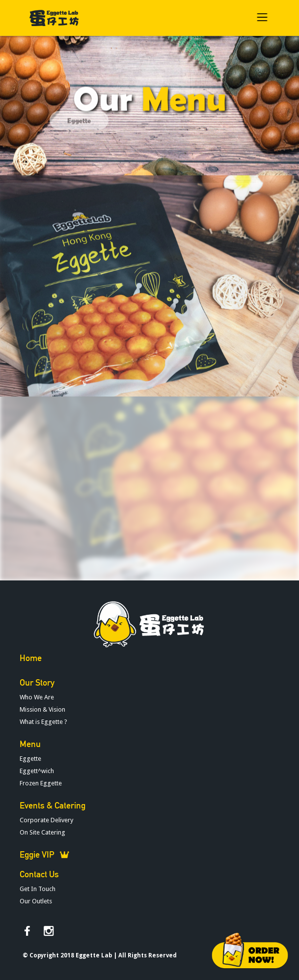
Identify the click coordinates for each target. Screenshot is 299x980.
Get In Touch (38, 889)
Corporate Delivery (46, 820)
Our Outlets (36, 901)
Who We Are (37, 697)
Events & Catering (53, 806)
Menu (30, 744)
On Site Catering (42, 832)
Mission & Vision (42, 709)
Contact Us (39, 874)
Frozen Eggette (41, 783)
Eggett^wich (37, 771)
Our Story (37, 683)
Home (31, 658)
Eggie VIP (37, 855)
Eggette (79, 109)
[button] (262, 18)
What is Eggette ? (43, 722)
